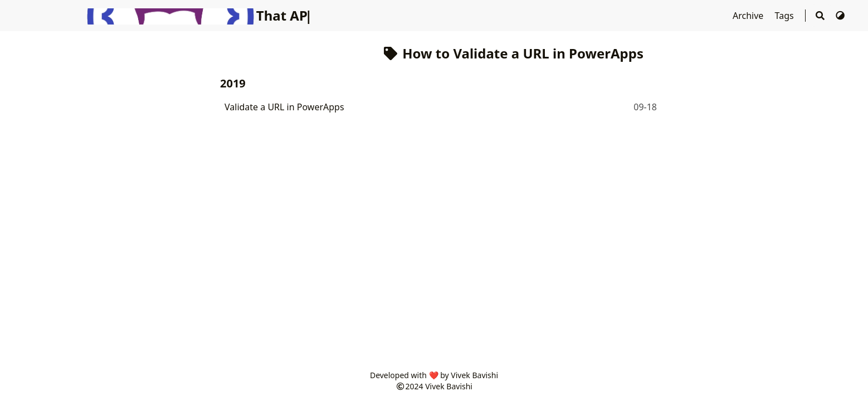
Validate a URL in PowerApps (284, 107)
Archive (749, 16)
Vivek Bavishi (449, 386)
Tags (786, 16)
